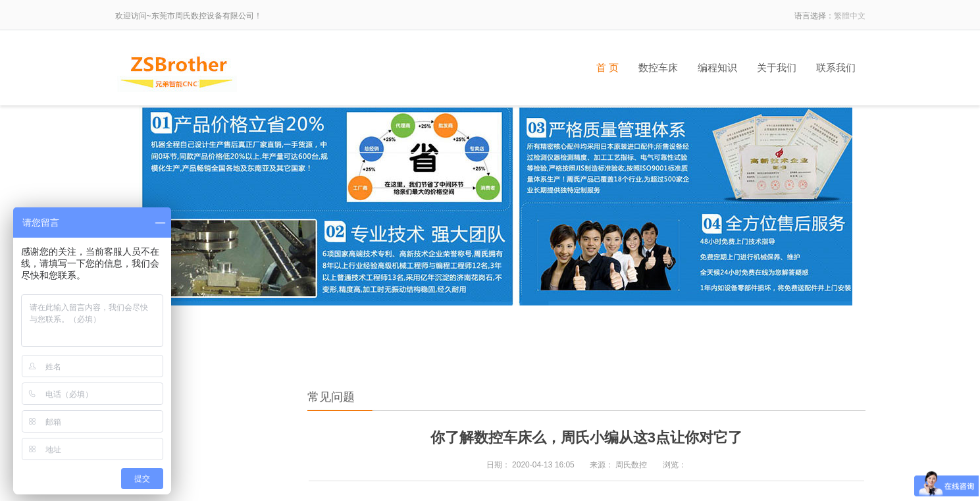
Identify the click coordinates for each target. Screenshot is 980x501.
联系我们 (836, 68)
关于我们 (777, 68)
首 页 (607, 68)
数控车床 (658, 68)
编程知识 (717, 68)
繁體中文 (850, 16)
